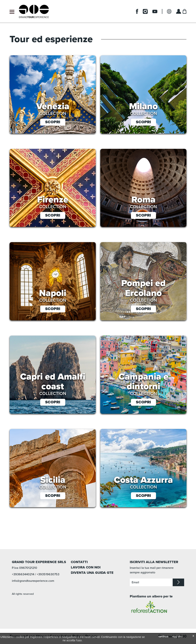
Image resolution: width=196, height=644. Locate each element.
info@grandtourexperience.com (33, 581)
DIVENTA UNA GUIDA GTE (92, 573)
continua (163, 637)
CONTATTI (79, 562)
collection (53, 114)
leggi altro (177, 637)
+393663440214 (23, 574)
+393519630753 (48, 574)
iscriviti (178, 582)
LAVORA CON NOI (86, 567)
